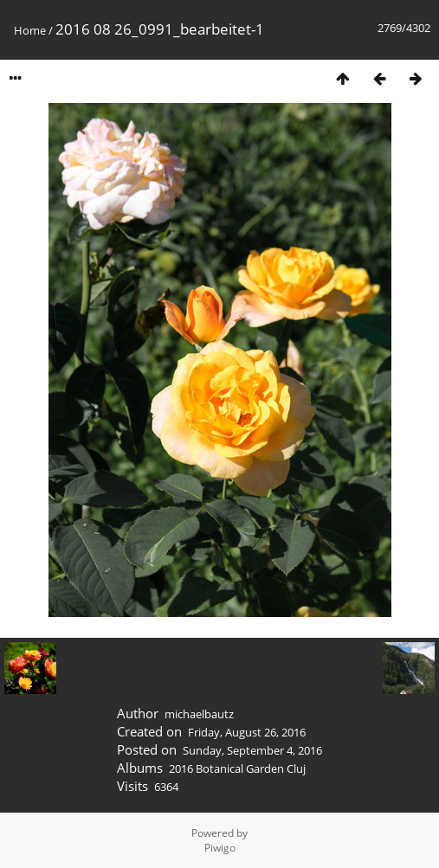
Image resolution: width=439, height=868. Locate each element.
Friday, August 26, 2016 (247, 732)
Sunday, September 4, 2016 (252, 750)
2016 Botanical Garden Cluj (237, 768)
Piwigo (220, 848)
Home (30, 30)
